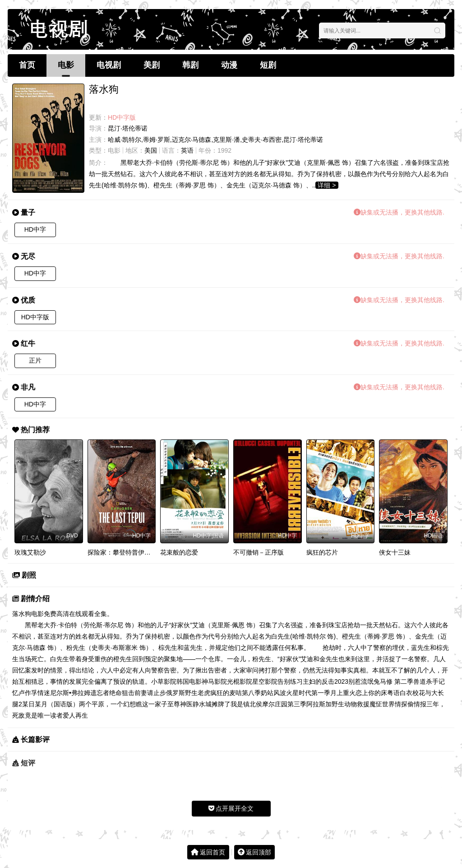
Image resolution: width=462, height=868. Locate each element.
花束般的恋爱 (179, 552)
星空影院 (265, 681)
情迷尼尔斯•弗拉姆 (64, 693)
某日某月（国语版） (51, 704)
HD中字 (35, 229)
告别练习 (290, 681)
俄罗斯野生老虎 (188, 693)
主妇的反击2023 (326, 681)
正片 (35, 360)
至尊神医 (180, 704)
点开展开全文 (231, 808)
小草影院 (164, 681)
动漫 (229, 65)
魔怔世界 (382, 704)
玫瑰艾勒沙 (30, 552)
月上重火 (343, 693)
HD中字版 (35, 317)
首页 (27, 65)
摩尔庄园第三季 (284, 704)
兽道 (420, 681)
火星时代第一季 (308, 693)
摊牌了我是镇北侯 (237, 704)
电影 (66, 65)
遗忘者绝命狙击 (112, 693)
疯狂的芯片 (322, 552)
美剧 (152, 65)
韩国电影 (189, 681)
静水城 (202, 704)
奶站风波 (273, 693)
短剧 (268, 65)
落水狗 (22, 614)
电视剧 (109, 65)
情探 (401, 704)
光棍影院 (240, 681)
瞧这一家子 (152, 704)
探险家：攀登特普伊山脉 (122, 552)
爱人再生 (75, 715)
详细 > (327, 185)
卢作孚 (28, 693)
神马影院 (214, 681)
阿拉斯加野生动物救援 (338, 704)
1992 (224, 150)
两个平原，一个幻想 (107, 704)
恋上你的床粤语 (378, 693)
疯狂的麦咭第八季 (236, 693)
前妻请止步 (150, 693)
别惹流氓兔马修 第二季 (381, 681)
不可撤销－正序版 (259, 552)
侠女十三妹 (395, 552)
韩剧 (190, 65)
